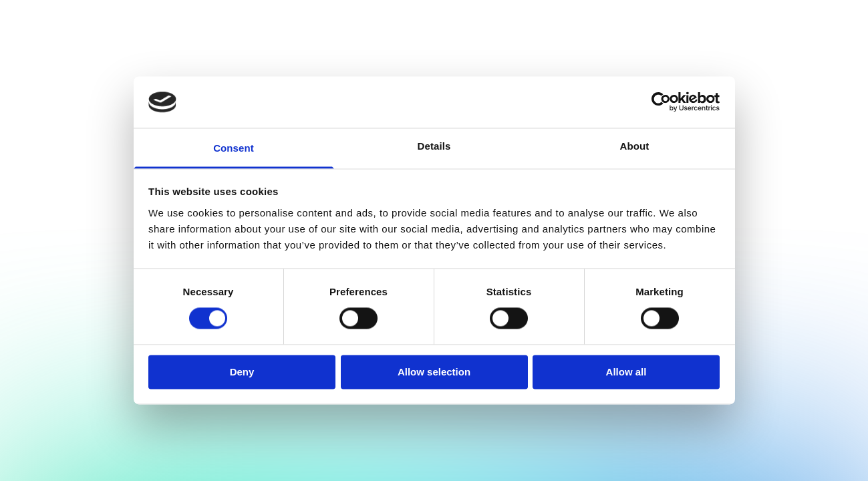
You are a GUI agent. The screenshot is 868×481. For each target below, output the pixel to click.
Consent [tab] (234, 148)
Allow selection (434, 372)
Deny (242, 372)
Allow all (626, 372)
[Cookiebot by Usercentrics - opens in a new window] (661, 102)
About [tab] (635, 146)
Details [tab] (434, 146)
